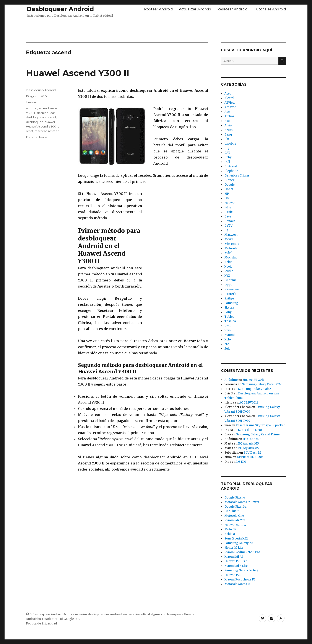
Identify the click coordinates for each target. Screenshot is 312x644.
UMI (227, 326)
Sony (228, 312)
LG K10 (241, 462)
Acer (228, 94)
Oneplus (230, 280)
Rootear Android (158, 9)
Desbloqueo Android (41, 90)
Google (230, 185)
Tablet (229, 317)
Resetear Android (232, 9)
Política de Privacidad (41, 624)
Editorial (231, 166)
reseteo (54, 131)
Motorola (231, 248)
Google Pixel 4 (235, 498)
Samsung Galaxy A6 (239, 543)
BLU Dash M (252, 453)
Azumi (229, 130)
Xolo (228, 339)
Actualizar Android (195, 9)
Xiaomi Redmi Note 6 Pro (242, 552)
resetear (41, 131)
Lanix (229, 212)
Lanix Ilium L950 (250, 430)
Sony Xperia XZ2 (236, 539)
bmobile (230, 144)
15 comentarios (37, 137)
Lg (226, 230)
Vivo (227, 330)
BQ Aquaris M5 (248, 444)
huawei (50, 122)
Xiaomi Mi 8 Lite (236, 566)
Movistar (231, 257)
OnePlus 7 (232, 511)
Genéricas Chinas (237, 176)
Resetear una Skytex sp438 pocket (260, 425)
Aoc (227, 112)
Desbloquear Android (60, 9)
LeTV (228, 226)
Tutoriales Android (270, 9)
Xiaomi (230, 335)
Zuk (227, 349)
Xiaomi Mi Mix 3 (236, 520)
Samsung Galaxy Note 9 (241, 570)
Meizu (229, 239)
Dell (227, 162)
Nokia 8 (230, 534)
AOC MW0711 (249, 403)
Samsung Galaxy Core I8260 (262, 384)
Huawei (31, 102)
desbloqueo (35, 122)
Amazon (230, 107)
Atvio (228, 125)
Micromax (232, 244)
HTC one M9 (252, 439)
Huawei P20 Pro (236, 561)
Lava (228, 217)
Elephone (231, 171)
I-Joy (228, 207)
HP (227, 194)
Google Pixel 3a (236, 507)
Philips (229, 298)
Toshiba (230, 321)
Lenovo (230, 221)
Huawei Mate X (235, 525)
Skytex (229, 308)
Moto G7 (230, 529)
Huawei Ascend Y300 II (78, 73)
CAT (227, 153)
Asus (228, 121)
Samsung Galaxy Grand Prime (258, 434)
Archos (229, 116)
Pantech (230, 294)
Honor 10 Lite (234, 548)
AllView (230, 103)
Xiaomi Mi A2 (234, 557)
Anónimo (231, 380)
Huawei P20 (233, 575)
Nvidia (229, 271)
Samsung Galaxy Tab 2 (255, 389)
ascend (44, 108)
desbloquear (46, 113)
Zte (227, 344)
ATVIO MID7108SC (250, 457)
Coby (228, 157)
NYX (227, 276)
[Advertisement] (156, 29)
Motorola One (234, 516)
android (32, 108)
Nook (228, 267)
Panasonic (232, 289)
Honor (229, 189)
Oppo (228, 285)
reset (30, 131)
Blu (227, 139)
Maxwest (231, 235)
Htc (227, 198)
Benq (228, 135)
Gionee (230, 180)
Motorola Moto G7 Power (242, 502)
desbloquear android (41, 117)
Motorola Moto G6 (237, 584)
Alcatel (229, 98)
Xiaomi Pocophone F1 (240, 579)
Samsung (231, 303)
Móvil (228, 253)
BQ (227, 148)
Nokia (228, 262)
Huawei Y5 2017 (253, 380)
